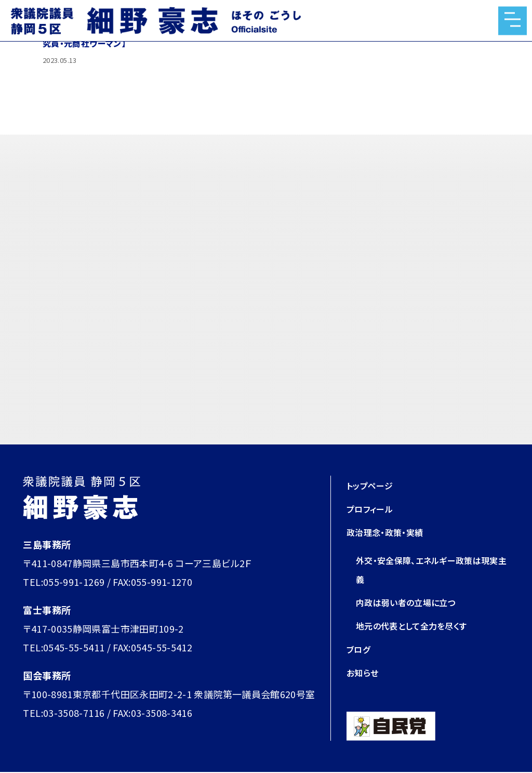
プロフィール (373, 508)
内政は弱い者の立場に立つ (412, 602)
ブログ (360, 649)
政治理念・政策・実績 (390, 532)
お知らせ (364, 672)
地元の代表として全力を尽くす (418, 625)
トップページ (373, 485)
